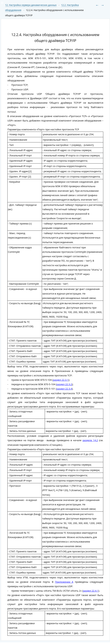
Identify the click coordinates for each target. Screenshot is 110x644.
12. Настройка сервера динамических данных (31, 5)
